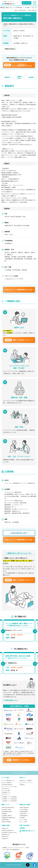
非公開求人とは (6, 789)
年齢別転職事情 (24, 812)
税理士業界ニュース (25, 814)
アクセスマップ (6, 795)
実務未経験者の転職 (7, 812)
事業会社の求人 (6, 835)
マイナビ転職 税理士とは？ (9, 781)
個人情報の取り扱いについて (27, 831)
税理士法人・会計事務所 (26, 781)
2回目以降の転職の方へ (8, 785)
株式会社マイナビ (19, 844)
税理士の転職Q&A (7, 822)
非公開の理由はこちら (11, 700)
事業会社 (23, 785)
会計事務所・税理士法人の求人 (10, 832)
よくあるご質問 (6, 791)
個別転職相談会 (24, 816)
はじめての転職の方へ (8, 783)
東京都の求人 (6, 837)
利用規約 (22, 828)
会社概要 (4, 848)
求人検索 (27, 8)
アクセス (10, 848)
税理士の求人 (6, 828)
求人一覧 (34, 8)
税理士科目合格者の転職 (8, 808)
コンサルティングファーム (27, 783)
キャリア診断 (24, 820)
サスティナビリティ (19, 848)
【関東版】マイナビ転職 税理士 (10, 797)
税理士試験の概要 (25, 808)
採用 (27, 848)
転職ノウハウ (5, 805)
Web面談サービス (7, 793)
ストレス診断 (24, 822)
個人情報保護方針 (15, 850)
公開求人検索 (5, 825)
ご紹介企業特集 (24, 810)
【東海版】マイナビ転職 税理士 (10, 801)
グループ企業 (5, 850)
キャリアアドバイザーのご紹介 (10, 787)
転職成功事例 (6, 820)
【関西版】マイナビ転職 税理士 (10, 799)
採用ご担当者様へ (25, 825)
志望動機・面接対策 (7, 816)
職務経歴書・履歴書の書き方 (9, 818)
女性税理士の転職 (7, 810)
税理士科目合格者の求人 (8, 830)
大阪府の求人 (6, 839)
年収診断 (23, 818)
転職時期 (5, 814)
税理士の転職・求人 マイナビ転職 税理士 (12, 8)
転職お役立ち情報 (25, 805)
